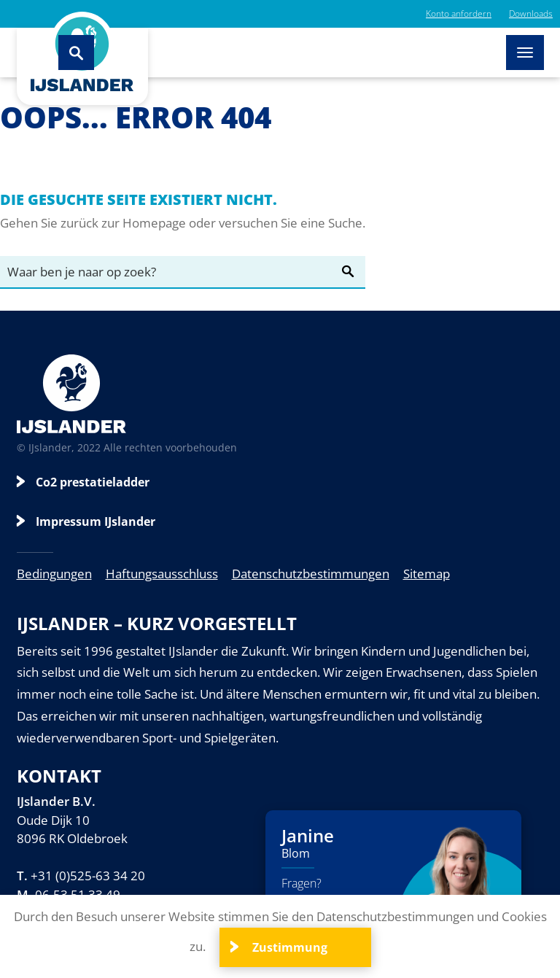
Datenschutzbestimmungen (311, 574)
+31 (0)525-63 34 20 (88, 876)
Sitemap (427, 574)
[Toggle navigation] (525, 53)
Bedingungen (54, 574)
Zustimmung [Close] (288, 947)
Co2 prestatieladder (93, 482)
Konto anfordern (459, 13)
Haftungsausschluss (162, 574)
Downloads (531, 13)
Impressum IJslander (96, 521)
